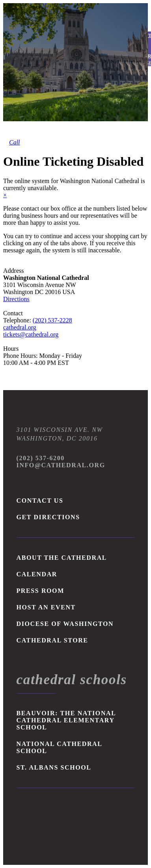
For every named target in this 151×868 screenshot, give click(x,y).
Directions (16, 299)
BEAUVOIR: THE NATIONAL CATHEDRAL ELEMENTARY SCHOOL (66, 720)
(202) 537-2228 (52, 320)
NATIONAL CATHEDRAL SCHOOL (59, 747)
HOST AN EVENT (46, 607)
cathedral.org (20, 327)
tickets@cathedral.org (31, 334)
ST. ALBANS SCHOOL (54, 767)
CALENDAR (37, 574)
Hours (11, 349)
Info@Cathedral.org (61, 465)
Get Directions (48, 517)
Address (13, 271)
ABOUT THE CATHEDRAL (62, 558)
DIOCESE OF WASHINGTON (65, 624)
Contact (13, 313)
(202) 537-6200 (41, 458)
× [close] (5, 195)
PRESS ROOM (40, 591)
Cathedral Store (52, 640)
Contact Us (40, 501)
